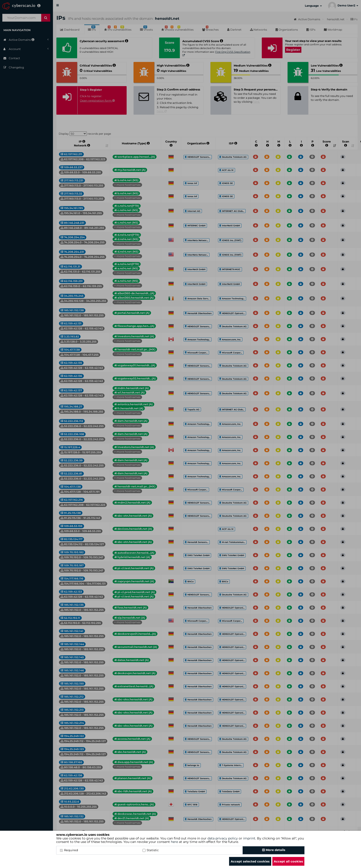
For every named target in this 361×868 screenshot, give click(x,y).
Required (69, 850)
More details (274, 850)
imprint (249, 838)
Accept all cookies (288, 861)
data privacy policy (223, 838)
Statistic (151, 850)
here (174, 842)
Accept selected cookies (250, 861)
